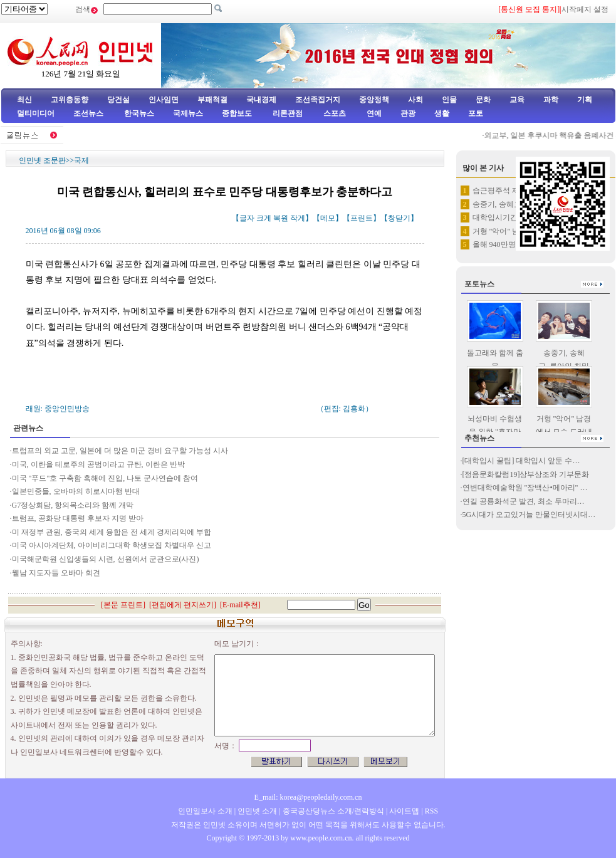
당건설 (118, 100)
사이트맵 (404, 811)
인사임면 (164, 100)
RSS (431, 811)
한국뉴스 (139, 113)
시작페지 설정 (585, 9)
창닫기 (399, 218)
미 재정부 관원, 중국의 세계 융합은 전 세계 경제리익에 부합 (112, 532)
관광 (408, 113)
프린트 (362, 218)
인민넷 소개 (256, 811)
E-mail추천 (240, 605)
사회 (415, 100)
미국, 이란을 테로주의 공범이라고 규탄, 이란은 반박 (98, 464)
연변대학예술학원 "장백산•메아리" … (525, 488)
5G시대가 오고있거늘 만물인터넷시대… (529, 515)
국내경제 (261, 100)
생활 (442, 113)
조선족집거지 (318, 100)
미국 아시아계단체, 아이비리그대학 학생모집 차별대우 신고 (112, 545)
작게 (298, 218)
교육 (517, 100)
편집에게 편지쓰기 (183, 605)
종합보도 (237, 113)
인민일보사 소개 (205, 811)
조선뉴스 (89, 113)
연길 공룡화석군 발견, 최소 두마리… (524, 501)
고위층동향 (70, 100)
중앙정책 (374, 100)
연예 (373, 113)
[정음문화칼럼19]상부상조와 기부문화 (526, 474)
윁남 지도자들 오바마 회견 (56, 573)
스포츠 (334, 113)
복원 (281, 218)
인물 (449, 100)
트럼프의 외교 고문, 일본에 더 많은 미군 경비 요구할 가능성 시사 (120, 451)
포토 (476, 113)
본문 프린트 (123, 605)
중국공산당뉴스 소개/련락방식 (333, 811)
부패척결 (212, 100)
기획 (585, 100)
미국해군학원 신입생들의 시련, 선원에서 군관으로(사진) (106, 559)
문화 (483, 100)
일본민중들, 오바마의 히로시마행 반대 (76, 491)
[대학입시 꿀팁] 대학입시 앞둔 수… (521, 461)
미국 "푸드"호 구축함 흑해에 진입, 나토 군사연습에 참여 (105, 478)
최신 (24, 100)
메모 (328, 218)
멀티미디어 (36, 113)
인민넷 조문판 (42, 160)
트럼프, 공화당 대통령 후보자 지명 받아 (78, 518)
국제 (81, 160)
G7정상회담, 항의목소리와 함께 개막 (73, 505)
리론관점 (288, 113)
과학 (551, 100)
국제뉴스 (188, 113)
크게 (264, 218)
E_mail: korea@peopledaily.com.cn (308, 797)
